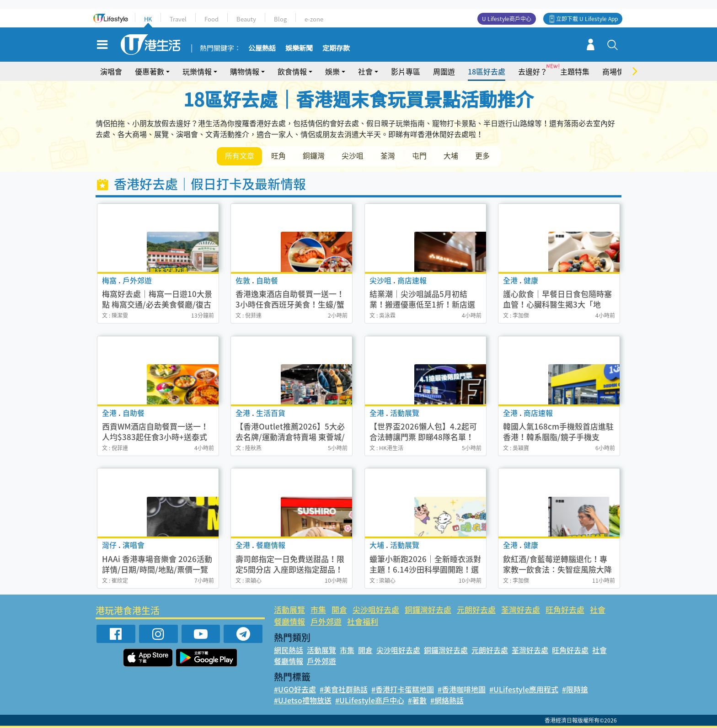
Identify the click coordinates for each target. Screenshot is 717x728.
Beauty (246, 19)
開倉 (339, 610)
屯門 (422, 156)
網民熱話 (289, 650)
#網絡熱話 (447, 701)
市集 (318, 610)
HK (148, 19)
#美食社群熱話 (344, 690)
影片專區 (406, 71)
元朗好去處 (476, 610)
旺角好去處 (565, 610)
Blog (280, 19)
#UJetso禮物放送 (303, 701)
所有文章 (240, 156)
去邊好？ (533, 71)
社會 (365, 71)
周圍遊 (444, 71)
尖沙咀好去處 (376, 610)
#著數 (417, 701)
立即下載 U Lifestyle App (587, 19)
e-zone (314, 19)
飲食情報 (292, 71)
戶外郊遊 (326, 621)
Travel (178, 19)
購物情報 (245, 71)
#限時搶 (575, 690)
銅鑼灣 (315, 156)
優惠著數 (150, 71)
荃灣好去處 (521, 610)
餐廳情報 (289, 621)
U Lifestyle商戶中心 (507, 19)
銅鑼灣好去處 (428, 610)
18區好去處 (487, 71)
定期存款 (336, 48)
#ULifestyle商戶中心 (370, 701)
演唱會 (111, 71)
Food (211, 19)
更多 (486, 156)
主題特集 (575, 71)
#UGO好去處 (295, 690)
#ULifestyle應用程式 (524, 690)
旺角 (279, 156)
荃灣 (390, 156)
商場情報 (617, 71)
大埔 (454, 156)
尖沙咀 (354, 156)
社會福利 (363, 621)
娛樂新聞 (299, 48)
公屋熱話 (262, 48)
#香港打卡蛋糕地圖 (403, 690)
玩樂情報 (197, 71)
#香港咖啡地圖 (462, 690)
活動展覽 (289, 610)
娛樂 (332, 71)
